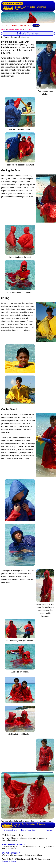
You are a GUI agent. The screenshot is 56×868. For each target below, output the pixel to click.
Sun (7, 25)
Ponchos (19, 29)
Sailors (36, 25)
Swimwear (42, 7)
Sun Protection (29, 7)
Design (14, 25)
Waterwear (8, 9)
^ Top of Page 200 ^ (28, 830)
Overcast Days (25, 25)
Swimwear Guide (13, 3)
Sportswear (16, 7)
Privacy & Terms (9, 861)
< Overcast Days (9, 830)
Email (17, 9)
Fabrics (6, 7)
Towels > (50, 830)
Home (3, 29)
